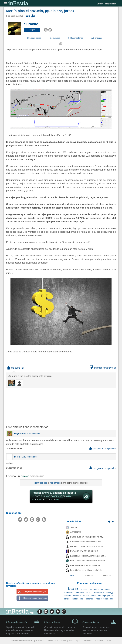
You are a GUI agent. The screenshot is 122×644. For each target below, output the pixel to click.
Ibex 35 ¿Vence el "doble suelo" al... (86, 570)
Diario (71, 576)
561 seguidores (34, 38)
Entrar (100, 4)
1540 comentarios (30, 457)
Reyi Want (19, 434)
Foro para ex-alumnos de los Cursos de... (89, 561)
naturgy (110, 592)
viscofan (77, 596)
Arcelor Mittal (102, 599)
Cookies (40, 641)
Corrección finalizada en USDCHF (85, 542)
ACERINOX (75, 532)
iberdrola (90, 599)
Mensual (107, 576)
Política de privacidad (56, 641)
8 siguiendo (55, 38)
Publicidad (88, 641)
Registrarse (111, 4)
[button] (32, 30)
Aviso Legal (74, 641)
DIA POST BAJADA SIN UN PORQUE (87, 546)
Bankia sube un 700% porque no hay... (87, 537)
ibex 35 (73, 589)
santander (94, 589)
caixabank (69, 592)
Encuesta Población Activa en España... (88, 556)
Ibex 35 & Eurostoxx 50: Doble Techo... (88, 565)
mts (112, 599)
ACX (88, 592)
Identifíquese (41, 483)
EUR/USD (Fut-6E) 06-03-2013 (84, 551)
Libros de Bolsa (61, 621)
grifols (67, 599)
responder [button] (110, 449)
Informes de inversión (23, 622)
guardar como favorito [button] (103, 368)
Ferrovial (80, 592)
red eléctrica (99, 592)
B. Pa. (17, 457)
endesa (84, 589)
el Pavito (31, 24)
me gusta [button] (14, 368)
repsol (86, 596)
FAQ (109, 641)
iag (82, 599)
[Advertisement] (57, 406)
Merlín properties (106, 596)
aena (93, 596)
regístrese (55, 483)
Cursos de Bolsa (99, 621)
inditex (75, 599)
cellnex (68, 596)
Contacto (99, 641)
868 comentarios (76, 38)
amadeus (105, 589)
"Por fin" (74, 527)
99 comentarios (33, 434)
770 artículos (97, 38)
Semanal (89, 576)
